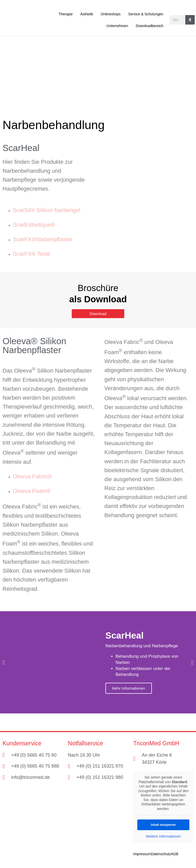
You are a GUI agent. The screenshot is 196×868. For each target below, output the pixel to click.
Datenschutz (161, 854)
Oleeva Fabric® (32, 476)
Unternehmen (117, 26)
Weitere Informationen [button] (163, 836)
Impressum (142, 854)
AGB (175, 854)
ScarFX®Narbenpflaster (43, 239)
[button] (4, 662)
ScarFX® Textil (31, 254)
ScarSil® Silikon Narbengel (46, 210)
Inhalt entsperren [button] (163, 825)
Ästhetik (87, 14)
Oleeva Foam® (32, 491)
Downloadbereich (150, 26)
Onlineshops (111, 14)
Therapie (65, 14)
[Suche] (190, 20)
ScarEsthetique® (34, 224)
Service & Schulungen (146, 14)
